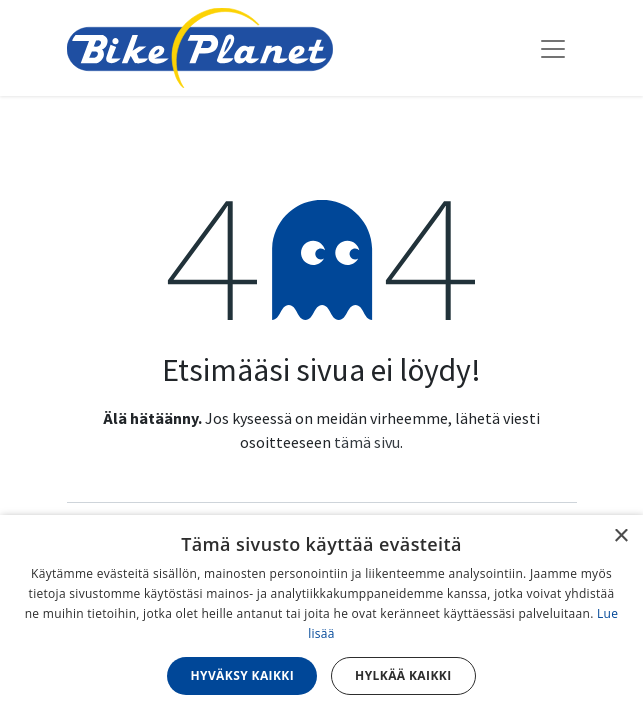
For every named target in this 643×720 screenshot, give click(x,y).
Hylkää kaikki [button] (403, 675)
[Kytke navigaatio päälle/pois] (553, 48)
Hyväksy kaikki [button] (242, 675)
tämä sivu (367, 442)
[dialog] (321, 617)
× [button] (620, 536)
